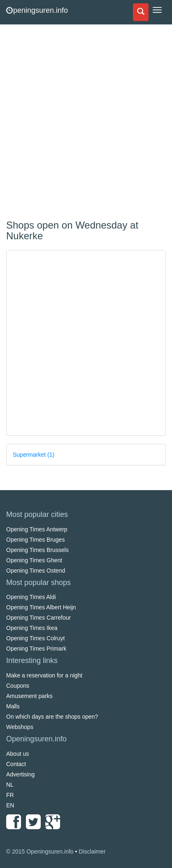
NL (10, 785)
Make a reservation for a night (44, 675)
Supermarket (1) (34, 455)
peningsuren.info (37, 10)
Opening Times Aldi (31, 597)
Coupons (18, 686)
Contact (16, 764)
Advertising (20, 774)
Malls (13, 706)
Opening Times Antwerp (37, 529)
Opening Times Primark (36, 649)
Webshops (20, 727)
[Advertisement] (86, 123)
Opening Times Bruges (35, 540)
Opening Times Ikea (32, 628)
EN (10, 805)
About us (17, 754)
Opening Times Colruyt (35, 638)
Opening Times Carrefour (38, 618)
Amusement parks (29, 696)
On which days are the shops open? (52, 717)
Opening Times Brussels (37, 550)
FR (10, 795)
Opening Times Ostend (36, 571)
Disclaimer (92, 851)
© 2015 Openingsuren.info (40, 851)
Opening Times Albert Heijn (41, 607)
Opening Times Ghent (34, 560)
